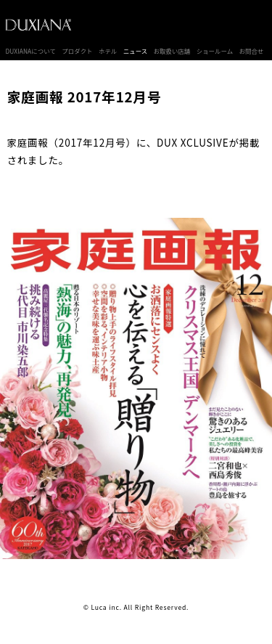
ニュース (135, 51)
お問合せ (252, 51)
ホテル (108, 51)
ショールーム (215, 51)
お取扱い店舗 (172, 51)
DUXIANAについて (31, 51)
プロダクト (77, 51)
